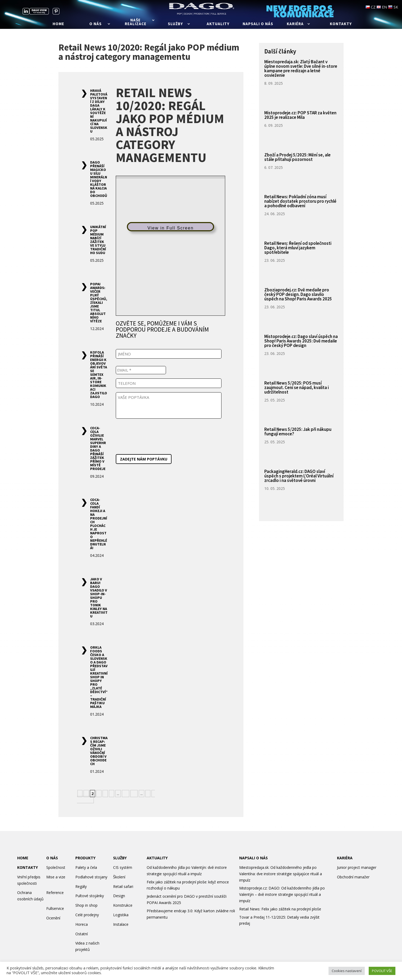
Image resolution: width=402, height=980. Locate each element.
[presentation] (156, 435)
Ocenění (53, 918)
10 (126, 794)
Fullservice (55, 908)
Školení (119, 877)
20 (134, 794)
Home (58, 24)
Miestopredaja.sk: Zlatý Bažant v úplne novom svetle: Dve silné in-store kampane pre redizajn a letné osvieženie (301, 68)
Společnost (56, 867)
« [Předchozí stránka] (80, 794)
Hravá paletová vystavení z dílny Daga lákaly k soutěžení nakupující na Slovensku (99, 111)
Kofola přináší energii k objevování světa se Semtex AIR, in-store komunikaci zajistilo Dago (99, 374)
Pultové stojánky (90, 896)
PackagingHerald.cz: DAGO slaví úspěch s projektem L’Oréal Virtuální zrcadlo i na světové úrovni (299, 476)
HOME (23, 858)
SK (393, 7)
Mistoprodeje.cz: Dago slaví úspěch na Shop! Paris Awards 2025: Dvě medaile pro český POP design (301, 341)
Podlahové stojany (91, 877)
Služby (175, 24)
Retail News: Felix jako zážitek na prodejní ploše (280, 909)
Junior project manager (357, 867)
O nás (96, 24)
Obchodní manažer (353, 877)
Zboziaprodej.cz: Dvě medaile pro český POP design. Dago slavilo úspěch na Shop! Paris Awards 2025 (298, 294)
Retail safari (123, 886)
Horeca (82, 924)
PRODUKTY (85, 858)
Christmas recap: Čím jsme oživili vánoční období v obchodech (99, 751)
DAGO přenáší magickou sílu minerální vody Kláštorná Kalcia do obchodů (99, 179)
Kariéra (295, 24)
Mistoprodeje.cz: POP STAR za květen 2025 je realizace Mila (300, 115)
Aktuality (218, 24)
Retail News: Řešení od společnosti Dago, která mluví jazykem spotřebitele (298, 248)
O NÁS (52, 858)
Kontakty (341, 24)
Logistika (121, 915)
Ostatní (82, 934)
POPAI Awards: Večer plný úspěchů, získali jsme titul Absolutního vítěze (99, 302)
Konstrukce (123, 905)
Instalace (121, 924)
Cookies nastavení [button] (347, 971)
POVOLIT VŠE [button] (382, 971)
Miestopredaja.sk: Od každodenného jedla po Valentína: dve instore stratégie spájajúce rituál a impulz (281, 874)
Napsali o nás (258, 24)
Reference (55, 893)
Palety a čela (86, 867)
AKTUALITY (157, 858)
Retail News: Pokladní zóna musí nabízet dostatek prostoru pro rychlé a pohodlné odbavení (300, 201)
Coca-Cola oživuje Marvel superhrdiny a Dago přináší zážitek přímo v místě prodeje (98, 448)
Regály (81, 886)
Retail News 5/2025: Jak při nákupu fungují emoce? (298, 432)
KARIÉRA (345, 858)
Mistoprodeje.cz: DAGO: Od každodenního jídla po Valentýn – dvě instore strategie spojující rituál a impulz (282, 894)
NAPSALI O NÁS (253, 858)
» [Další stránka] (148, 794)
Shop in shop (86, 905)
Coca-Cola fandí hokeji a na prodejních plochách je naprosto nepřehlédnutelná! (99, 524)
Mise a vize (56, 877)
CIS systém (123, 867)
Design (119, 896)
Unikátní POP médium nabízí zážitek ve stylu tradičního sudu (98, 240)
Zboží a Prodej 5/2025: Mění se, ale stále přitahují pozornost (297, 157)
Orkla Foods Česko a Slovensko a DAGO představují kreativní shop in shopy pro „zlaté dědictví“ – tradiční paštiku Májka (99, 677)
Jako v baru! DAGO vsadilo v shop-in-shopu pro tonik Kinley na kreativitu (99, 598)
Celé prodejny (87, 915)
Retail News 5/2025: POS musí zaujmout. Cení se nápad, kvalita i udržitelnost (297, 387)
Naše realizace (136, 22)
